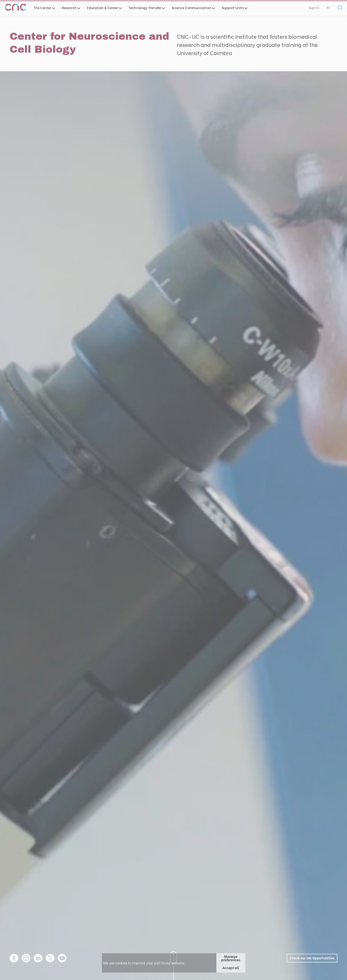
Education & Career (104, 8)
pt (328, 8)
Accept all (231, 968)
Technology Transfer (146, 8)
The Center (44, 8)
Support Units (234, 8)
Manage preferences (231, 958)
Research (71, 8)
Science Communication (193, 8)
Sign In (314, 8)
